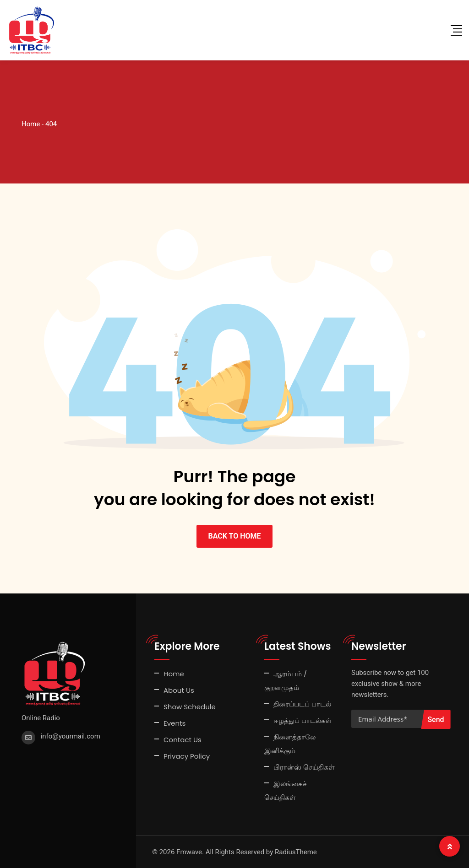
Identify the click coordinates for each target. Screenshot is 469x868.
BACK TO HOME (234, 536)
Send (436, 720)
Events (175, 723)
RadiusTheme (296, 852)
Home (174, 674)
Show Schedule (190, 707)
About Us (179, 690)
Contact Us (183, 740)
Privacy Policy (187, 756)
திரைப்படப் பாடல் (302, 704)
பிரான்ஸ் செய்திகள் (304, 767)
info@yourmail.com (71, 736)
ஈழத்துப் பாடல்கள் (303, 720)
